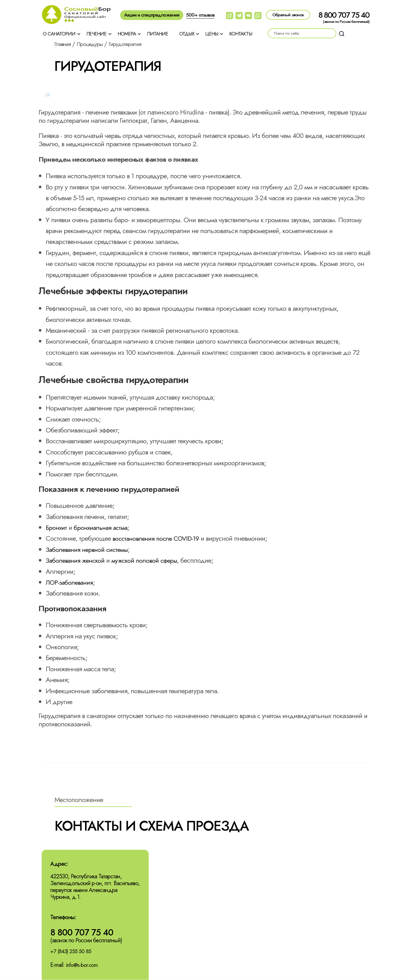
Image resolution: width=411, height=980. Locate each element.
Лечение (96, 34)
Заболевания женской (77, 560)
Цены (212, 34)
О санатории (59, 34)
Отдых (187, 34)
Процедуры (93, 44)
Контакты (241, 34)
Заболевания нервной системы (89, 549)
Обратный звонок (288, 15)
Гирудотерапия (131, 44)
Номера (127, 34)
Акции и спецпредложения (152, 15)
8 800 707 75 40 (344, 15)
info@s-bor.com (83, 966)
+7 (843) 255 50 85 (72, 952)
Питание (158, 34)
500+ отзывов (200, 15)
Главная (64, 44)
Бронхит (57, 527)
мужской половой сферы (150, 560)
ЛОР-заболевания (71, 582)
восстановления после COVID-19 (159, 538)
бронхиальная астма (103, 527)
